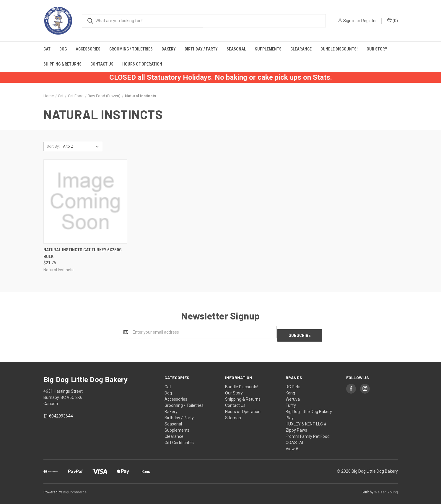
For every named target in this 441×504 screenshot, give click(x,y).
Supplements (268, 49)
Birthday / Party (201, 49)
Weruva (293, 396)
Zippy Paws (296, 427)
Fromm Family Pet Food (308, 433)
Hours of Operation (142, 64)
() (392, 20)
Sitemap (233, 415)
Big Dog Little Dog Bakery (309, 408)
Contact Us (102, 64)
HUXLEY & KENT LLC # (306, 421)
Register (369, 21)
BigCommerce (75, 489)
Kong (290, 390)
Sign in (349, 21)
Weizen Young (386, 489)
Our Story (377, 49)
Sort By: (53, 146)
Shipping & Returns (62, 64)
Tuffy (291, 402)
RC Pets (293, 384)
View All (293, 446)
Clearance (301, 49)
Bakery (169, 49)
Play (290, 415)
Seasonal (236, 49)
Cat (47, 49)
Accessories (88, 49)
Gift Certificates (179, 439)
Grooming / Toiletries (131, 49)
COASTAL (295, 439)
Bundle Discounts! (339, 49)
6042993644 (61, 413)
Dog (63, 49)
